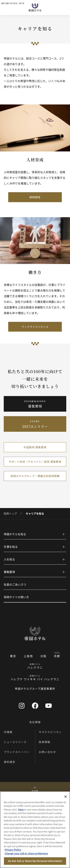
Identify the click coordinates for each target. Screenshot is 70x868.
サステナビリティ (50, 732)
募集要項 (9, 572)
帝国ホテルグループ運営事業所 (35, 689)
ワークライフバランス (35, 327)
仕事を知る (11, 547)
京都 (57, 656)
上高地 (28, 656)
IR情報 (8, 732)
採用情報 (45, 742)
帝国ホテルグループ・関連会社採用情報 (35, 476)
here (21, 809)
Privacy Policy (13, 850)
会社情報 (35, 722)
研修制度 (35, 197)
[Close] (66, 797)
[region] (35, 830)
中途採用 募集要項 (35, 447)
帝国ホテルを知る (15, 534)
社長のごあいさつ (15, 584)
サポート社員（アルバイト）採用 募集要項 (35, 462)
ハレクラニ (35, 667)
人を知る (9, 559)
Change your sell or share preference (26, 853)
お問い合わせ (48, 752)
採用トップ (10, 514)
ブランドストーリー (17, 752)
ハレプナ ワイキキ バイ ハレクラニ (35, 679)
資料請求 (10, 762)
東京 (13, 656)
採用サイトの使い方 (16, 597)
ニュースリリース (15, 742)
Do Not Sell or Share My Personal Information (35, 861)
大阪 (43, 656)
